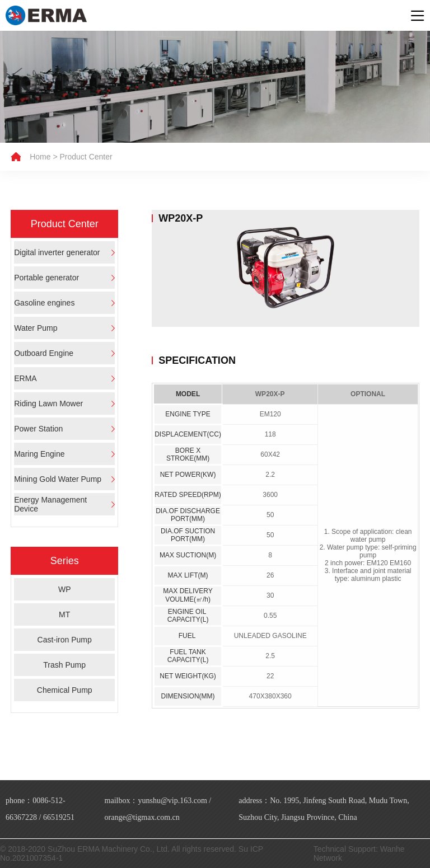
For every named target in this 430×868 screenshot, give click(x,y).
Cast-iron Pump (65, 640)
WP (65, 589)
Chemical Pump (65, 690)
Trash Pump (64, 665)
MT (64, 614)
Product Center (86, 157)
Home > (43, 157)
